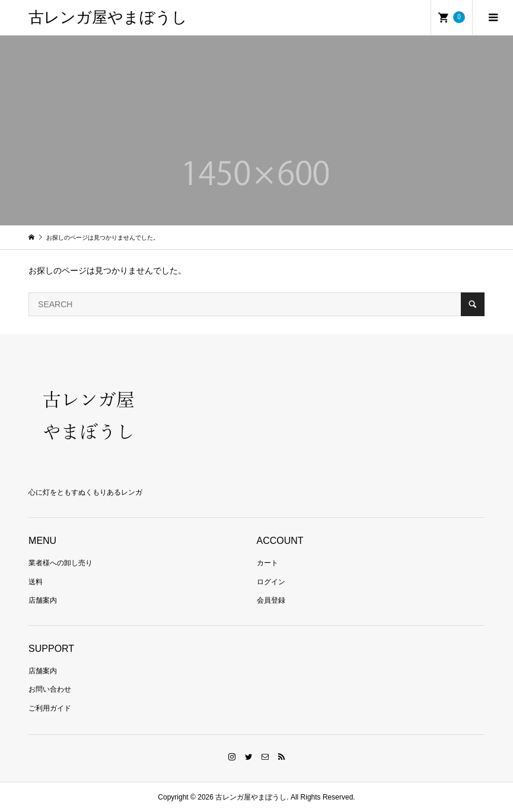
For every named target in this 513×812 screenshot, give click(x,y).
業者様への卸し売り (60, 563)
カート (267, 563)
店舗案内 (43, 600)
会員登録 (271, 600)
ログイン (271, 582)
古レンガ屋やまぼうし (108, 17)
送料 (36, 582)
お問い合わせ (50, 689)
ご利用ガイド (50, 708)
